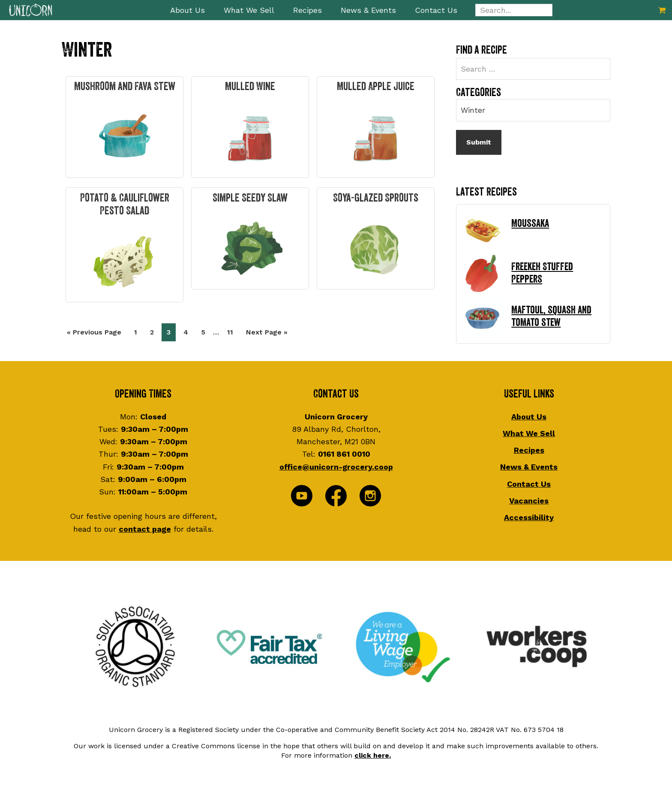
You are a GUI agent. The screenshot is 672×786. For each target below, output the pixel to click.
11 (232, 331)
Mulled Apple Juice (376, 87)
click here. (373, 755)
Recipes (529, 450)
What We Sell (529, 433)
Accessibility (529, 517)
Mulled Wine (250, 87)
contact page (145, 529)
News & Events (529, 467)
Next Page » (267, 334)
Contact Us (529, 484)
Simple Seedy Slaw (250, 198)
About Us (529, 417)
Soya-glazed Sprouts (376, 198)
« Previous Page (94, 334)
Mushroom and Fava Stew (125, 87)
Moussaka (530, 223)
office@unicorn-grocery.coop (336, 467)
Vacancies (529, 501)
